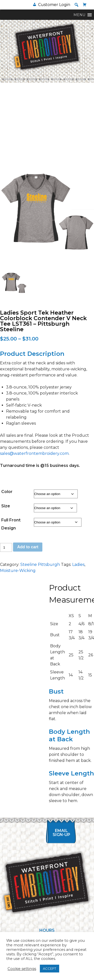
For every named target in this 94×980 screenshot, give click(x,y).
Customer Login (54, 5)
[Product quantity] (6, 547)
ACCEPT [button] (50, 968)
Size (6, 506)
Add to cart (28, 547)
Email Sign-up (61, 833)
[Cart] (85, 5)
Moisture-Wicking (18, 571)
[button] (76, 5)
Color (7, 492)
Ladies (78, 565)
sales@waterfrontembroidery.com (34, 453)
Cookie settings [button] (22, 969)
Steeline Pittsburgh (40, 565)
